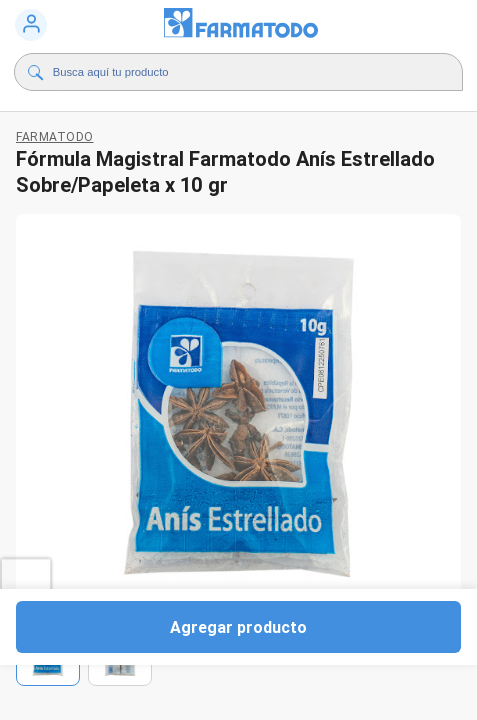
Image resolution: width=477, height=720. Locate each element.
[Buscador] (234, 72)
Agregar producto (238, 627)
